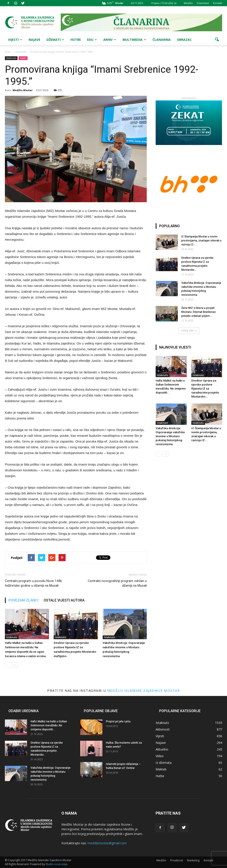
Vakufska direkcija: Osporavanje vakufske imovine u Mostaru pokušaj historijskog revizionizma (170, 436)
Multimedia (134, 40)
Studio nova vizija (57, 864)
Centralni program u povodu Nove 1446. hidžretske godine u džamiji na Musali (34, 583)
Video (160, 756)
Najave (34, 40)
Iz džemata (164, 763)
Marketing (193, 860)
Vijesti (15, 40)
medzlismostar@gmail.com (107, 843)
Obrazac (184, 40)
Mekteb (161, 769)
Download (203, 3)
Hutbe (76, 40)
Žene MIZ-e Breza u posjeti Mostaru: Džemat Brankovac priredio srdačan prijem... (199, 312)
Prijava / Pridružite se (164, 3)
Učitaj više (189, 330)
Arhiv (110, 40)
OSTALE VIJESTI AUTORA (64, 600)
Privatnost (177, 860)
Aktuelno (162, 749)
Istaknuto (11, 58)
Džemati (55, 40)
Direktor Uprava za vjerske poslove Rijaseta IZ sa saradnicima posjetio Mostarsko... (205, 389)
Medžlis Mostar (23, 90)
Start (8, 52)
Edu (92, 40)
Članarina (162, 40)
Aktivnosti (163, 729)
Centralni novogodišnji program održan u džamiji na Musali (117, 583)
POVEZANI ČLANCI (23, 600)
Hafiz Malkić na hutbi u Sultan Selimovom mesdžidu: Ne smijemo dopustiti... (49, 725)
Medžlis (188, 3)
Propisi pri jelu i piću (118, 721)
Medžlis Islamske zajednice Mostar (144, 690)
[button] (217, 40)
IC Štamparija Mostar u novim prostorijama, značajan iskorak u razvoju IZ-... (201, 241)
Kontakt (218, 3)
